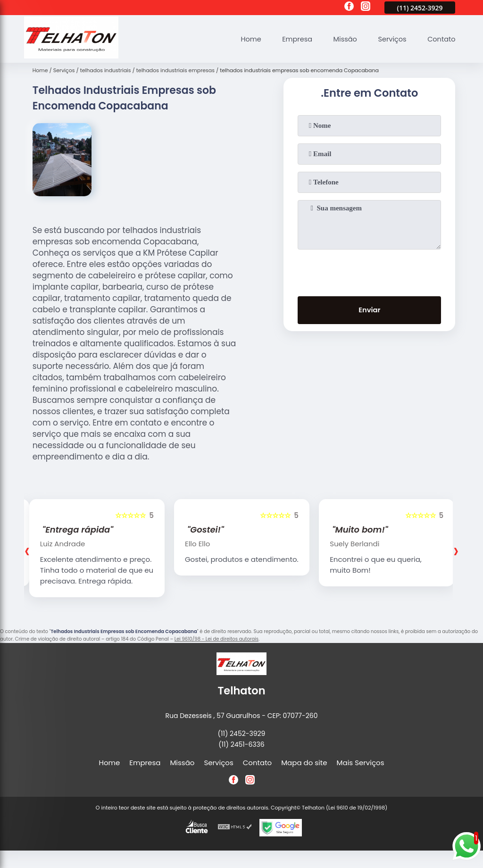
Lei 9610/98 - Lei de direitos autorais (217, 639)
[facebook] (349, 8)
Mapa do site (304, 763)
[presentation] (369, 271)
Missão (342, 39)
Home (246, 39)
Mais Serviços (361, 763)
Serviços (391, 39)
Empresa (293, 39)
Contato (441, 39)
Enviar (370, 311)
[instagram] (366, 8)
